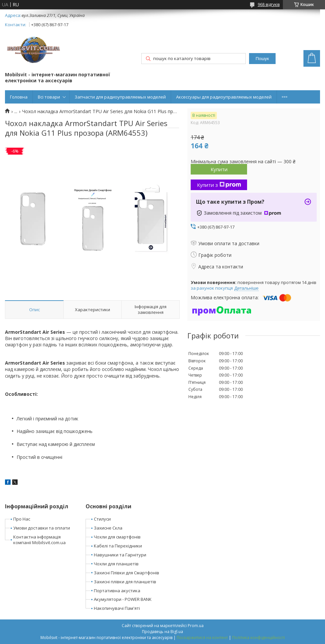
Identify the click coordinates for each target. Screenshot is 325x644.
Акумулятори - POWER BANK (123, 599)
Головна (19, 97)
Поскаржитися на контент (202, 638)
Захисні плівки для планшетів (125, 582)
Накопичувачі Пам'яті (117, 608)
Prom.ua (196, 626)
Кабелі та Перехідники (118, 546)
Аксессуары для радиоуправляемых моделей (224, 97)
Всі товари (49, 97)
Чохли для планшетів (116, 564)
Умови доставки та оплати (42, 528)
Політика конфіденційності (259, 638)
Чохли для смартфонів (117, 537)
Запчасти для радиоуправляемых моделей (120, 97)
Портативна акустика (117, 591)
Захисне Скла (108, 528)
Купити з (219, 185)
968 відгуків (269, 4)
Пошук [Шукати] (262, 59)
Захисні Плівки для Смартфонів (127, 573)
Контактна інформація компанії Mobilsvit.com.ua (39, 540)
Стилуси (102, 519)
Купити (219, 169)
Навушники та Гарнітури (120, 555)
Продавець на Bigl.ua (162, 632)
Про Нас (22, 519)
